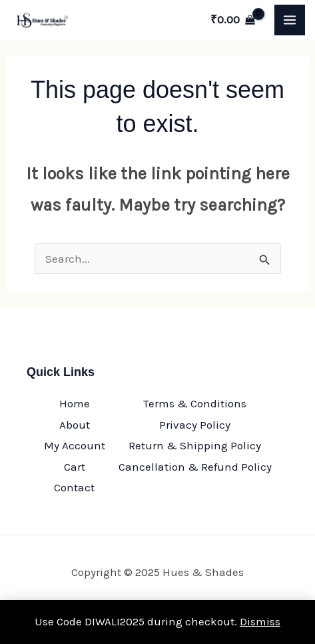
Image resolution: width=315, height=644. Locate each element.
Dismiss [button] (260, 621)
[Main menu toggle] (290, 20)
